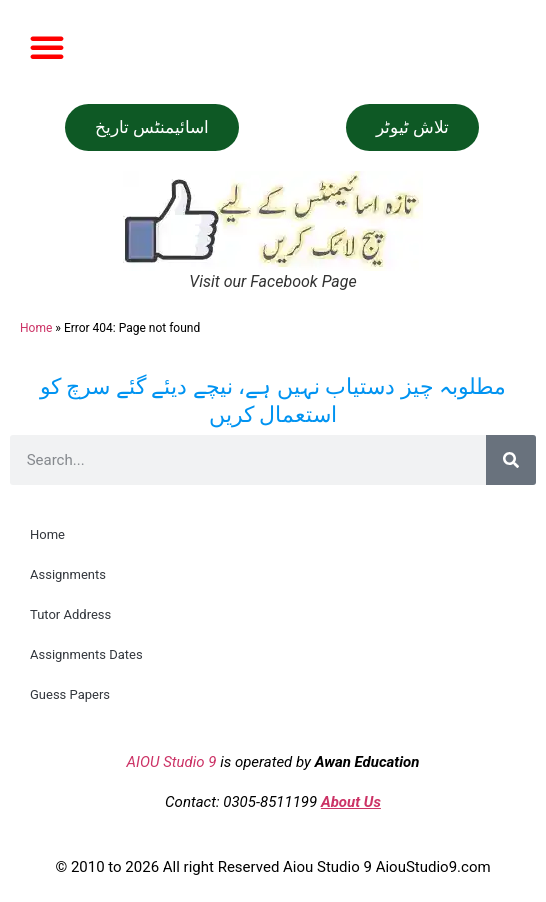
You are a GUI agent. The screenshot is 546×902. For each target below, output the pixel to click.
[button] (47, 47)
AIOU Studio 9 (172, 762)
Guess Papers (70, 694)
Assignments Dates (86, 654)
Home (36, 328)
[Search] (511, 460)
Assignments (68, 574)
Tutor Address (70, 614)
